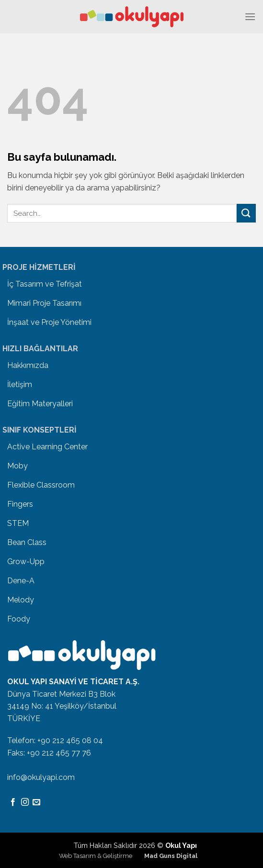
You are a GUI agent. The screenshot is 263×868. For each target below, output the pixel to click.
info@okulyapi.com (41, 777)
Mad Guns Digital (171, 856)
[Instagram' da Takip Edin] (25, 802)
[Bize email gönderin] (36, 802)
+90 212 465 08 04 (70, 740)
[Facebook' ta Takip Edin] (13, 802)
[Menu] (250, 17)
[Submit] (246, 213)
